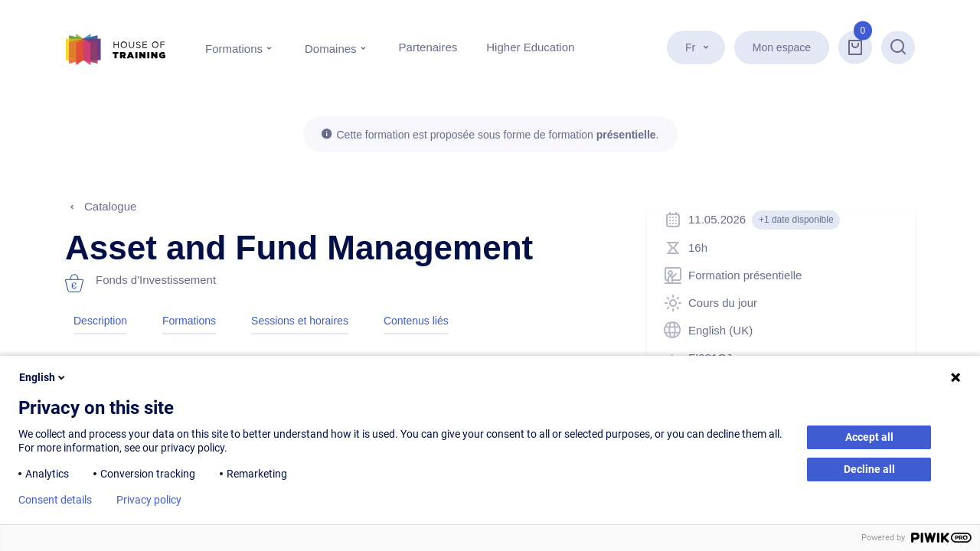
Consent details (55, 500)
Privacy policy (149, 500)
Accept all (869, 437)
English (43, 377)
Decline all (869, 469)
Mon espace (782, 47)
